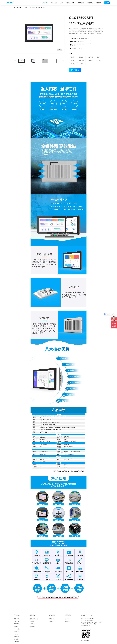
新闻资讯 (52, 609)
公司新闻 (51, 613)
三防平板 (16, 620)
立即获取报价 (75, 64)
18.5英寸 (99, 54)
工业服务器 (17, 618)
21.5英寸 (82, 57)
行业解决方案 (70, 3)
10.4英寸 (82, 51)
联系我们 (98, 3)
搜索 (109, 3)
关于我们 (90, 3)
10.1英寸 (73, 51)
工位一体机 (17, 623)
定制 (62, 3)
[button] (63, 61)
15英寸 (73, 54)
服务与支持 (81, 3)
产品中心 (45, 3)
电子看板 (16, 633)
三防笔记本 (17, 630)
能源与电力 (33, 615)
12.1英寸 (90, 51)
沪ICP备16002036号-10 (87, 620)
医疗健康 (32, 620)
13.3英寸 (99, 51)
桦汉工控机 (54, 3)
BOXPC (16, 628)
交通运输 (32, 618)
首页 (17, 7)
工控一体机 (28, 7)
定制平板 (16, 625)
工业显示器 (17, 615)
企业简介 (67, 613)
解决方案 (33, 609)
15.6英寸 (82, 54)
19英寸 (73, 57)
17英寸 (90, 54)
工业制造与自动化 (34, 613)
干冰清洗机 (17, 635)
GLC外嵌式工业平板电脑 (38, 7)
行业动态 (51, 615)
